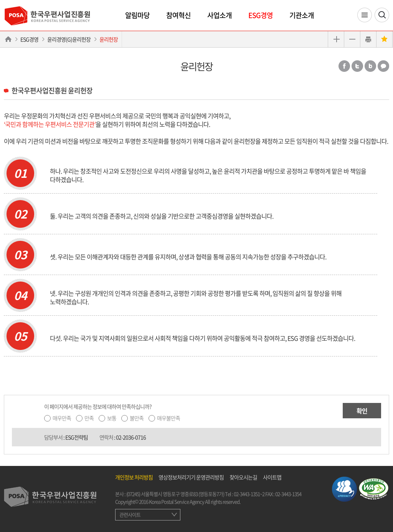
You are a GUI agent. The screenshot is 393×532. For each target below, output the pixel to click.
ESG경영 (261, 15)
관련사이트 (130, 515)
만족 (89, 418)
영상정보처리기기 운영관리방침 (191, 477)
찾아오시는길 (243, 477)
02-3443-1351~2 (249, 494)
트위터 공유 (357, 66)
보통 (112, 418)
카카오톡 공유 (383, 66)
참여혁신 (178, 15)
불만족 (137, 418)
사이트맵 (272, 477)
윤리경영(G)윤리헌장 (69, 39)
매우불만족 (168, 418)
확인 (362, 411)
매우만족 (62, 418)
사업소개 (220, 15)
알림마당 (137, 15)
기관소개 (302, 15)
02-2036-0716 (131, 437)
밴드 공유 (370, 66)
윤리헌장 (109, 39)
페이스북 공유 (344, 66)
